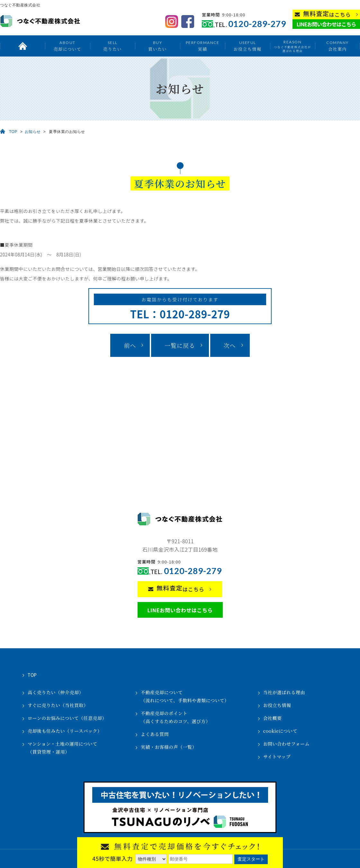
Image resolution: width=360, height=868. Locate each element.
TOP (13, 132)
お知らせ (33, 132)
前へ (130, 345)
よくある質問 (155, 734)
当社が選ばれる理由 (284, 692)
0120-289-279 (257, 24)
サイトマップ (277, 757)
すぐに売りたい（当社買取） (58, 705)
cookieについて (280, 731)
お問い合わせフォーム (286, 744)
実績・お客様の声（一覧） (169, 747)
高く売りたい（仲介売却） (56, 692)
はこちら (327, 14)
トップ (22, 46)
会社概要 (273, 718)
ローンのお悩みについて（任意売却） (67, 718)
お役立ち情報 (247, 46)
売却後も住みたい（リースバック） (65, 731)
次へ (230, 345)
